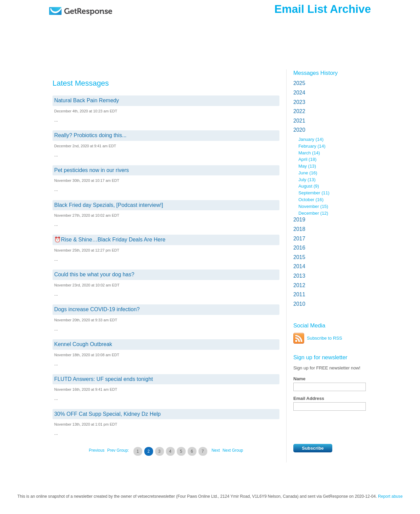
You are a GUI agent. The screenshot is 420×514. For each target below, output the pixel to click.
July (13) (307, 180)
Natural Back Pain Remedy (87, 100)
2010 (299, 304)
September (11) (314, 193)
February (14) (312, 146)
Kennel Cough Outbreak (83, 344)
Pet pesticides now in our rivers (92, 170)
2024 (299, 93)
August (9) (309, 186)
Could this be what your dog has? (94, 274)
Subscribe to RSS (324, 338)
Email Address (309, 398)
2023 (299, 102)
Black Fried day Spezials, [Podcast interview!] (109, 205)
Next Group (233, 450)
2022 (299, 111)
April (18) (308, 159)
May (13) (307, 166)
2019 (299, 220)
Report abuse (390, 496)
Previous (97, 450)
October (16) (311, 200)
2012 (299, 285)
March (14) (309, 153)
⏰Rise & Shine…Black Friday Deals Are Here (110, 240)
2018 (299, 229)
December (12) (313, 213)
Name (299, 379)
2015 (299, 257)
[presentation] (345, 427)
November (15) (313, 206)
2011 (299, 294)
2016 (299, 248)
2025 (299, 83)
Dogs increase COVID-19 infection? (97, 309)
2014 (299, 266)
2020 (299, 130)
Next (216, 450)
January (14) (311, 139)
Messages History (316, 73)
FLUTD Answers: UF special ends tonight (103, 379)
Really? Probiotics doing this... (90, 135)
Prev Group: (118, 450)
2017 (299, 239)
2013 (299, 276)
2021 (299, 121)
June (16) (308, 173)
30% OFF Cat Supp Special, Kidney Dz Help (107, 414)
